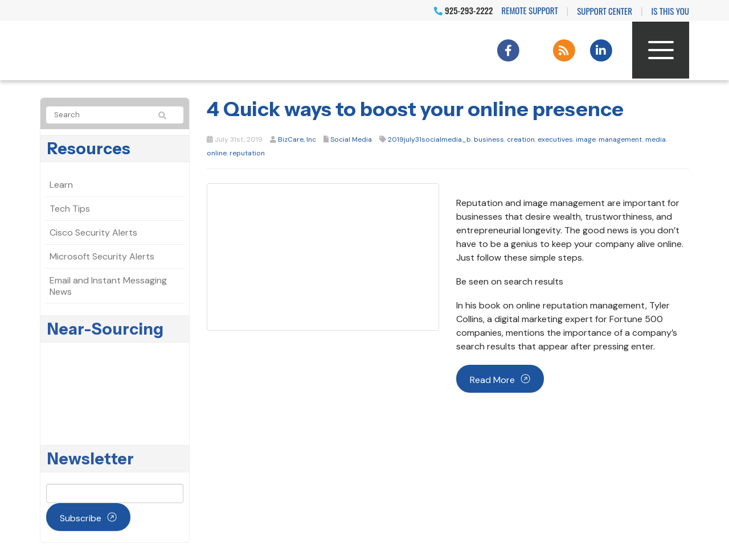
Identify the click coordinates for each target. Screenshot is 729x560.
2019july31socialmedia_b (429, 139)
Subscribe (81, 518)
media (656, 139)
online (217, 153)
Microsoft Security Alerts (102, 256)
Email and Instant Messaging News (108, 286)
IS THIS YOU (670, 11)
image (586, 139)
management (621, 139)
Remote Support (530, 10)
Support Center (605, 11)
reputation (247, 153)
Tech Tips (70, 209)
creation (521, 139)
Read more (492, 380)
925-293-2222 (463, 10)
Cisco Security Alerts (93, 232)
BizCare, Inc (297, 139)
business (489, 139)
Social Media (351, 139)
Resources (89, 149)
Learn (61, 185)
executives (555, 139)
